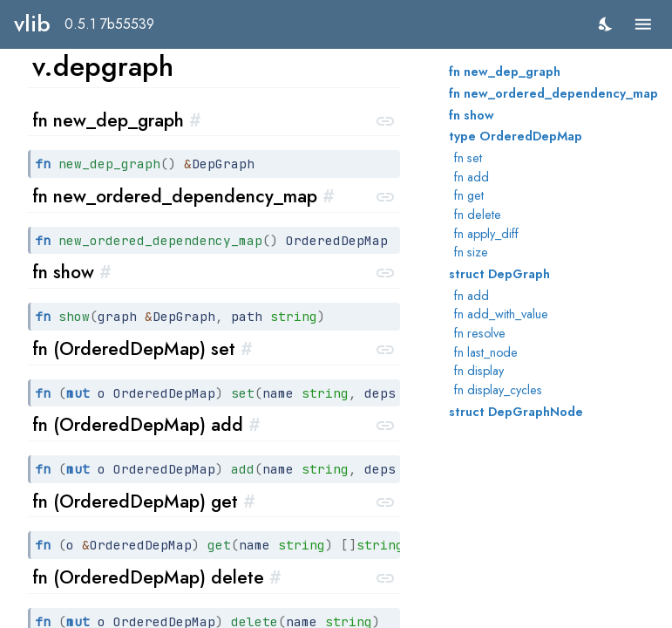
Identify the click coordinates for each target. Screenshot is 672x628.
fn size (471, 252)
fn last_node (486, 352)
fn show (472, 115)
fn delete (478, 215)
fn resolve (480, 333)
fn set (468, 158)
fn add (472, 177)
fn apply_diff (486, 234)
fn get (469, 195)
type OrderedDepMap (516, 136)
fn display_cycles (498, 390)
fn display (479, 371)
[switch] (606, 24)
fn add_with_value (501, 314)
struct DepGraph (499, 274)
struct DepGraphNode (516, 412)
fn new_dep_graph (505, 72)
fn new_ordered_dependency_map (553, 93)
